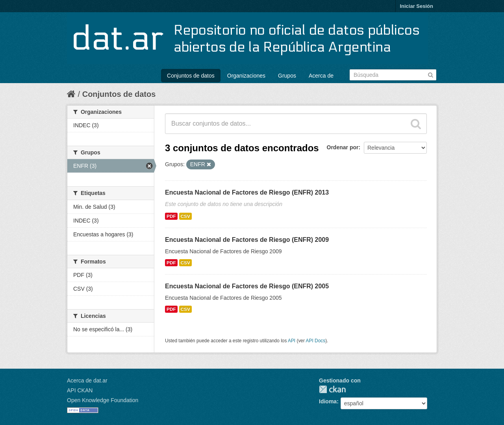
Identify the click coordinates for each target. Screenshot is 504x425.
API (292, 341)
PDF (171, 216)
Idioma (328, 401)
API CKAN (80, 390)
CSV (185, 216)
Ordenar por (343, 147)
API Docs (316, 341)
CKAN (332, 389)
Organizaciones (246, 76)
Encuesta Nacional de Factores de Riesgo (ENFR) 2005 (247, 286)
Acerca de (321, 76)
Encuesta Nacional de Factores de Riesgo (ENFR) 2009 (247, 240)
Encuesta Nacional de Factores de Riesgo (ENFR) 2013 (247, 192)
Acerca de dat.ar (87, 380)
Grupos (287, 76)
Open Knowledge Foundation (103, 400)
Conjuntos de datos (191, 76)
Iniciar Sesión (416, 6)
